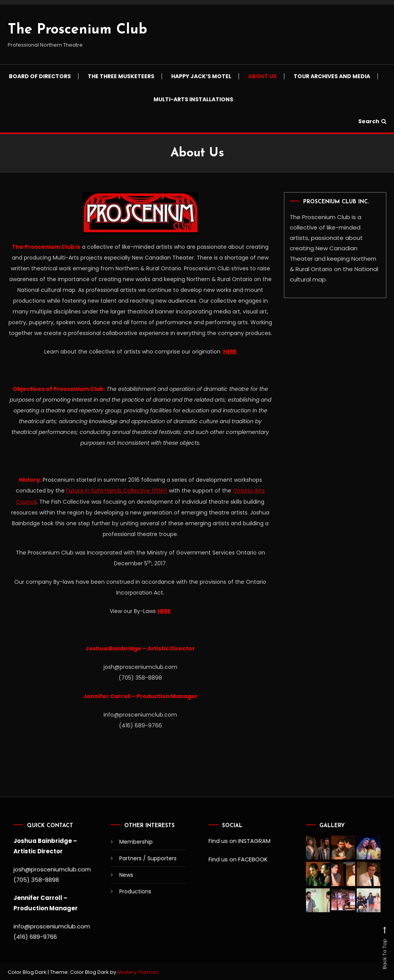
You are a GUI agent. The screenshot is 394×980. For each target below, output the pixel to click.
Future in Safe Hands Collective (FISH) (117, 490)
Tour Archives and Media (332, 76)
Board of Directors (40, 76)
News (126, 874)
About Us (262, 76)
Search (372, 121)
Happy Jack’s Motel (201, 76)
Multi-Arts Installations (193, 99)
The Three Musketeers (121, 76)
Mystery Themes (138, 971)
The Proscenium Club (77, 30)
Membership (136, 841)
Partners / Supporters (148, 857)
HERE (230, 352)
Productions (135, 890)
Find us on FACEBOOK (238, 858)
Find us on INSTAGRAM (240, 840)
